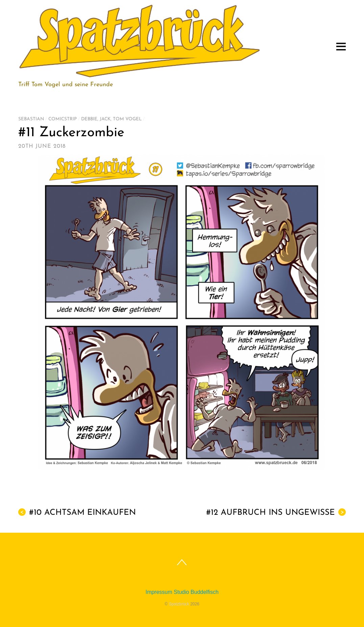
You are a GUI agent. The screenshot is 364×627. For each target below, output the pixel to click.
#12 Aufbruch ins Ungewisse (276, 513)
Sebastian (31, 119)
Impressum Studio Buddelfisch (182, 592)
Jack (105, 119)
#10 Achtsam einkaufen (77, 513)
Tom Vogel (127, 119)
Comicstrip (63, 119)
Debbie (89, 119)
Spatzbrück (179, 604)
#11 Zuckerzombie (71, 133)
